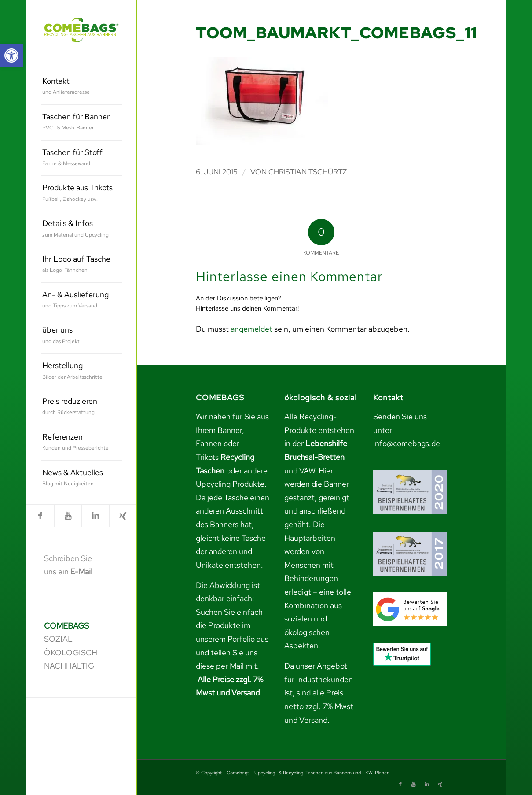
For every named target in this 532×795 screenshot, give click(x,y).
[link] (11, 55)
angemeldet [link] (251, 329)
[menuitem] (82, 87)
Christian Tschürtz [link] (308, 172)
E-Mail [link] (81, 571)
